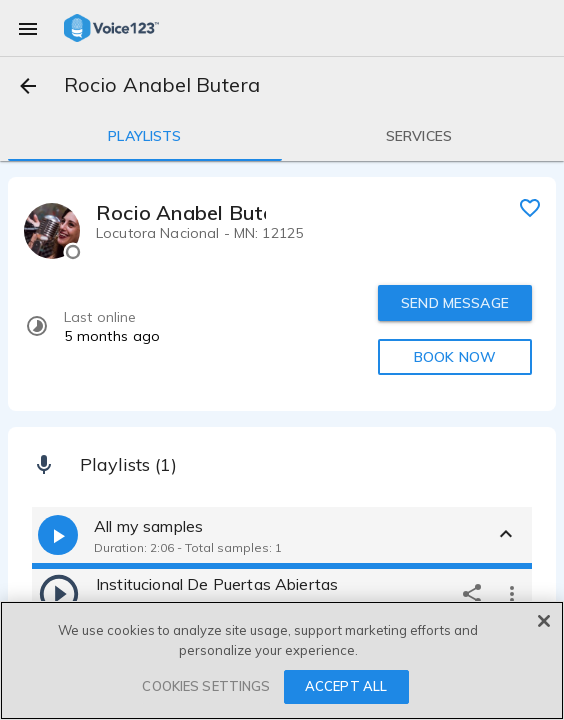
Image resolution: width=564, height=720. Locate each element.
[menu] (28, 28)
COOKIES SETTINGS (206, 686)
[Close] (544, 621)
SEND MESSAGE (455, 303)
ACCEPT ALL (346, 686)
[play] (59, 593)
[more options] (512, 593)
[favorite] (530, 207)
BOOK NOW (455, 357)
